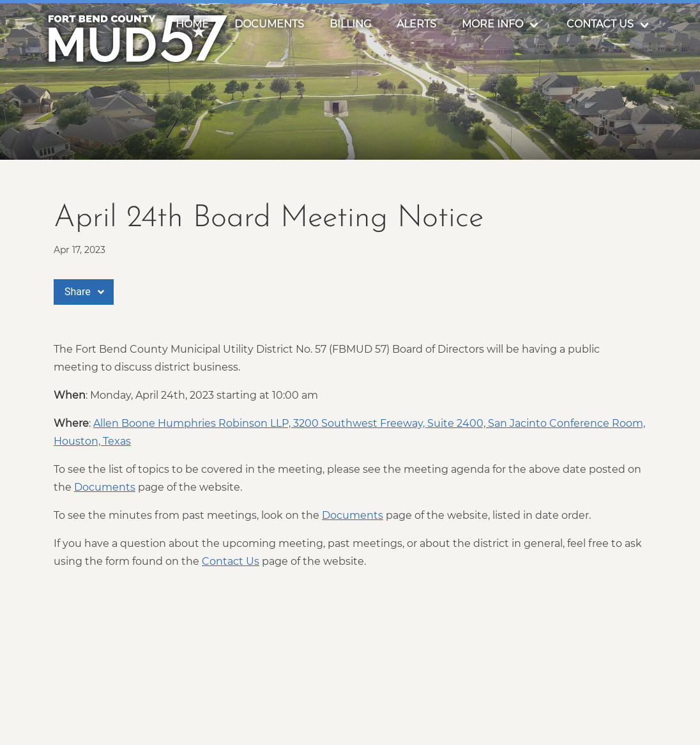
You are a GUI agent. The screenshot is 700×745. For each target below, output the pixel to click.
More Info (492, 24)
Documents (269, 24)
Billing (350, 24)
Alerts (416, 24)
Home (192, 24)
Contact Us (600, 24)
